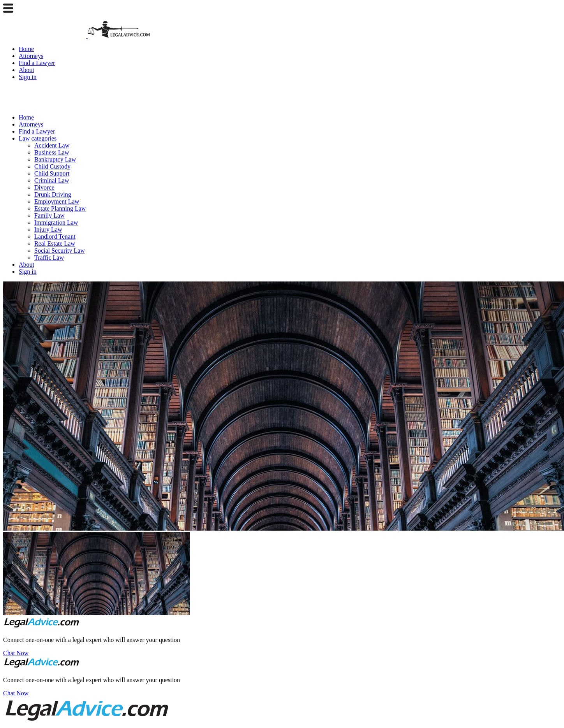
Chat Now (16, 653)
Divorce (44, 187)
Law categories (38, 138)
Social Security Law (60, 251)
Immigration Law (56, 222)
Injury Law (48, 229)
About (26, 70)
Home (26, 49)
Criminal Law (52, 180)
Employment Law (57, 201)
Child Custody (52, 166)
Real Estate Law (55, 244)
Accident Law (52, 145)
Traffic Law (49, 258)
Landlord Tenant (55, 237)
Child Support (52, 173)
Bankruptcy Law (55, 159)
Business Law (52, 152)
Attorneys (31, 56)
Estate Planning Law (60, 208)
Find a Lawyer (37, 63)
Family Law (49, 215)
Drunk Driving (53, 194)
